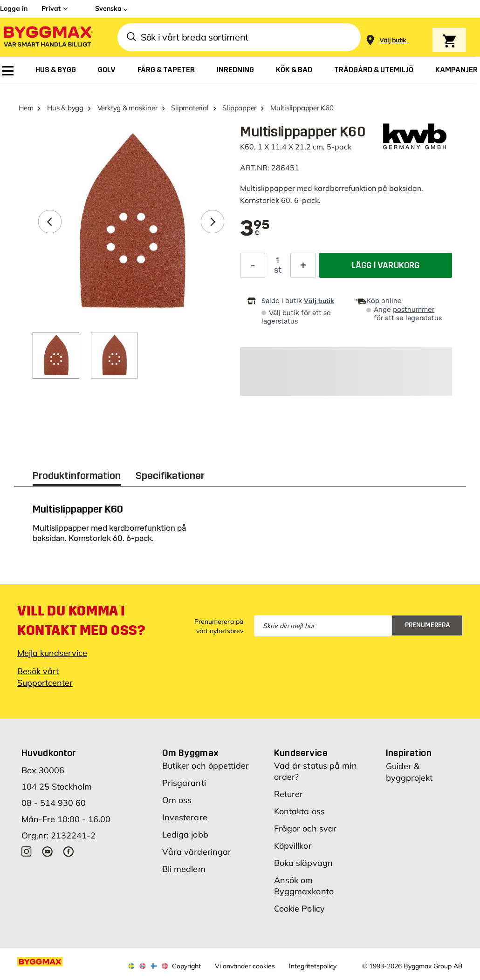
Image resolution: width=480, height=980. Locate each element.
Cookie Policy (299, 909)
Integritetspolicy (313, 966)
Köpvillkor (293, 846)
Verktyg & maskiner (127, 108)
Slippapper (239, 108)
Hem (26, 108)
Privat (51, 8)
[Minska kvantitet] (253, 265)
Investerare (185, 817)
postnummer (414, 310)
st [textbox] (278, 270)
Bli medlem (184, 869)
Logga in (14, 8)
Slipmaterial (190, 108)
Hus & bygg (65, 108)
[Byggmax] (48, 37)
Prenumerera (428, 625)
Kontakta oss (299, 811)
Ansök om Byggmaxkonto (304, 886)
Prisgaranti (184, 783)
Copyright (186, 966)
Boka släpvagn (303, 863)
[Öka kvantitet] (303, 265)
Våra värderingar (197, 852)
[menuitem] (8, 71)
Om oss (177, 800)
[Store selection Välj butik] (393, 40)
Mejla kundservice (52, 653)
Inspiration (409, 753)
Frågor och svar (305, 828)
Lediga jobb (185, 835)
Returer (289, 794)
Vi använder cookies (245, 966)
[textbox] (255, 229)
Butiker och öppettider (206, 766)
